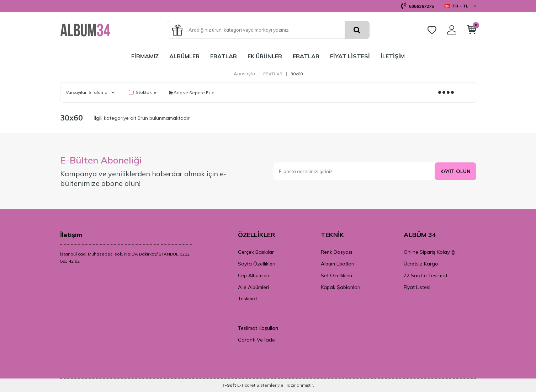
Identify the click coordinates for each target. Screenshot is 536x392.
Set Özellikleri (336, 275)
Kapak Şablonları (341, 287)
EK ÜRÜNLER (265, 56)
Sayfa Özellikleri (257, 264)
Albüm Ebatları (338, 264)
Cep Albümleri (254, 275)
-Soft (230, 385)
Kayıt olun (455, 171)
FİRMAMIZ (145, 56)
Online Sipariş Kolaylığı (430, 252)
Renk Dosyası (336, 252)
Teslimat (248, 299)
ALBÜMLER (184, 56)
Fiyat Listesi (417, 287)
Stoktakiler (143, 92)
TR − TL (460, 6)
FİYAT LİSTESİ (350, 56)
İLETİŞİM (393, 56)
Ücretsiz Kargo (421, 264)
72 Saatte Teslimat (426, 275)
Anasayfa (244, 74)
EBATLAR (224, 56)
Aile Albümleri (253, 287)
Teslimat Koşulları (258, 328)
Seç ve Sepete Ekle (192, 93)
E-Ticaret (246, 385)
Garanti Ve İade (256, 340)
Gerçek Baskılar (256, 252)
